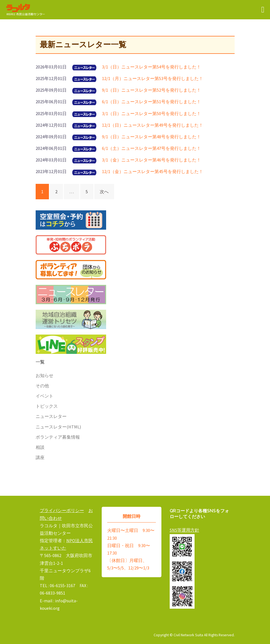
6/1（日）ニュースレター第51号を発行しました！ (151, 102)
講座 (40, 457)
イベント (44, 396)
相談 (40, 447)
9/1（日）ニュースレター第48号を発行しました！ (151, 137)
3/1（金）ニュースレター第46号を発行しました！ (151, 160)
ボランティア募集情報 (58, 437)
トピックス (47, 406)
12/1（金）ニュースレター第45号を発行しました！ (153, 171)
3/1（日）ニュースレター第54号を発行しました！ (151, 67)
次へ (104, 192)
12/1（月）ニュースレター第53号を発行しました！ (153, 78)
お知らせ (44, 375)
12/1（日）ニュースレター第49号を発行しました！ (153, 125)
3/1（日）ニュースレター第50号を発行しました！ (151, 113)
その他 (42, 386)
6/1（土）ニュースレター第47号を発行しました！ (151, 148)
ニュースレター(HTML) (58, 427)
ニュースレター (51, 416)
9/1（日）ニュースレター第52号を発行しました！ (151, 90)
